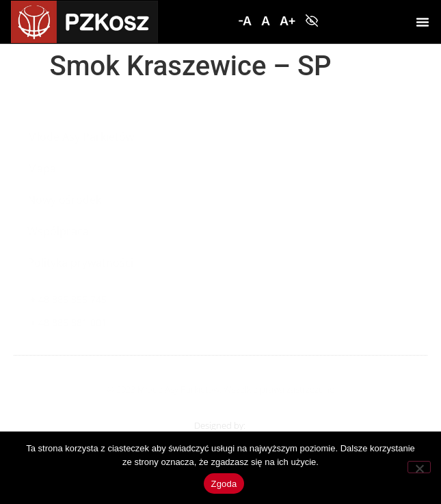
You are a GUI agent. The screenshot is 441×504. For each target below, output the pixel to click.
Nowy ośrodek (64, 200)
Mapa (42, 168)
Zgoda (224, 484)
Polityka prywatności (80, 263)
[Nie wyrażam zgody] (419, 467)
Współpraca (58, 231)
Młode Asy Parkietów (81, 137)
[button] (245, 21)
